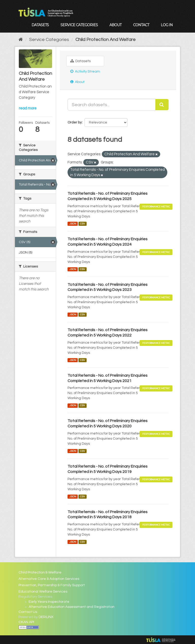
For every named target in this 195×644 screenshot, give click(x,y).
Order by (75, 122)
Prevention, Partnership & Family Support (52, 585)
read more (28, 108)
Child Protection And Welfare (105, 40)
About (115, 25)
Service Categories (79, 25)
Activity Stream (85, 71)
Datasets (40, 25)
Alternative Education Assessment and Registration (72, 607)
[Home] (21, 40)
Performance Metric (156, 207)
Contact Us (28, 612)
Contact (141, 25)
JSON (73, 224)
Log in (167, 25)
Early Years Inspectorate (49, 602)
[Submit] (162, 105)
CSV (83, 224)
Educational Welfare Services (43, 592)
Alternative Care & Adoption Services (49, 579)
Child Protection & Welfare (40, 572)
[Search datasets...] (112, 105)
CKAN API (26, 622)
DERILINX (46, 617)
